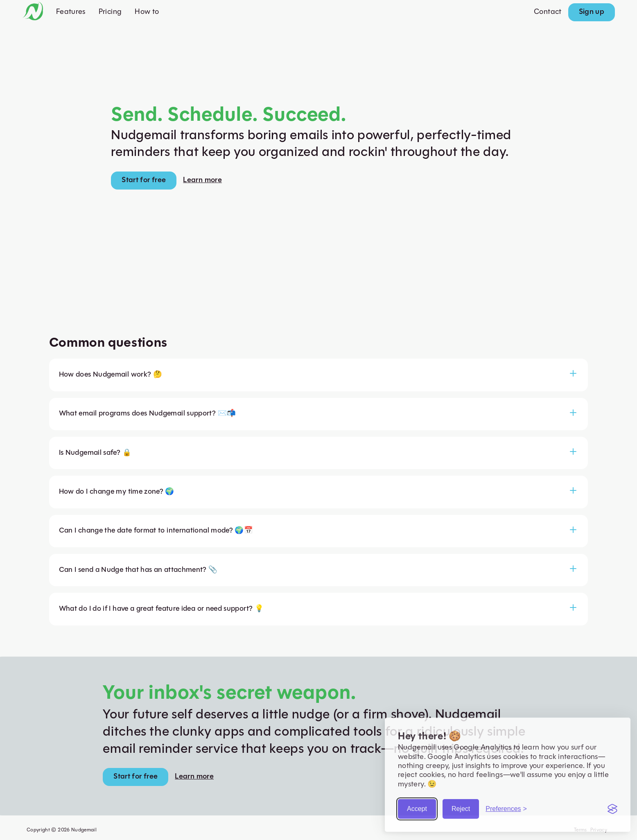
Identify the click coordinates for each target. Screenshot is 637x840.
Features (71, 12)
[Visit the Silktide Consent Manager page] (612, 806)
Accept (417, 806)
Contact (548, 12)
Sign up (592, 12)
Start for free (144, 180)
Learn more (202, 180)
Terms (581, 830)
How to (147, 12)
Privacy (599, 830)
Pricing (110, 12)
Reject (461, 806)
